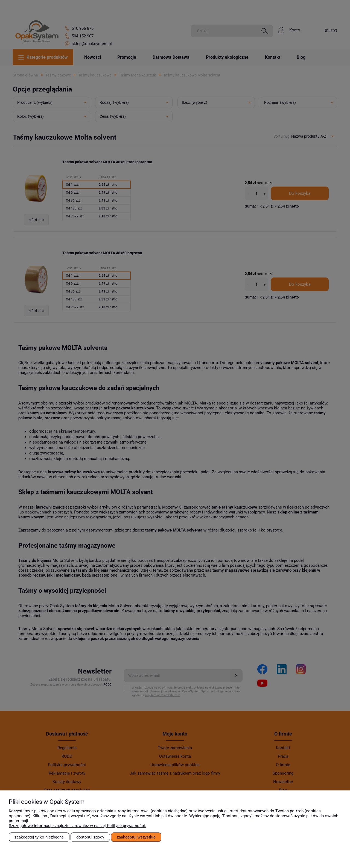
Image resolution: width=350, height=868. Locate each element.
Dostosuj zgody (90, 837)
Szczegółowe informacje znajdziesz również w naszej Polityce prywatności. (77, 826)
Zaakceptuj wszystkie (136, 837)
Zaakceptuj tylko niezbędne (39, 837)
